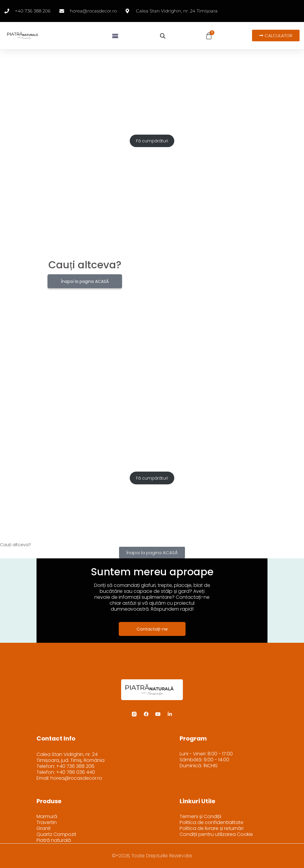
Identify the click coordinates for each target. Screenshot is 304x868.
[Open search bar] (163, 36)
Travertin (47, 823)
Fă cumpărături (152, 141)
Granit (44, 828)
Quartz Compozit (56, 834)
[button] (115, 36)
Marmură (47, 817)
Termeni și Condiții (200, 817)
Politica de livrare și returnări (212, 828)
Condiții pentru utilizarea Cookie (216, 834)
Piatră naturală (54, 840)
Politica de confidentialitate (212, 823)
